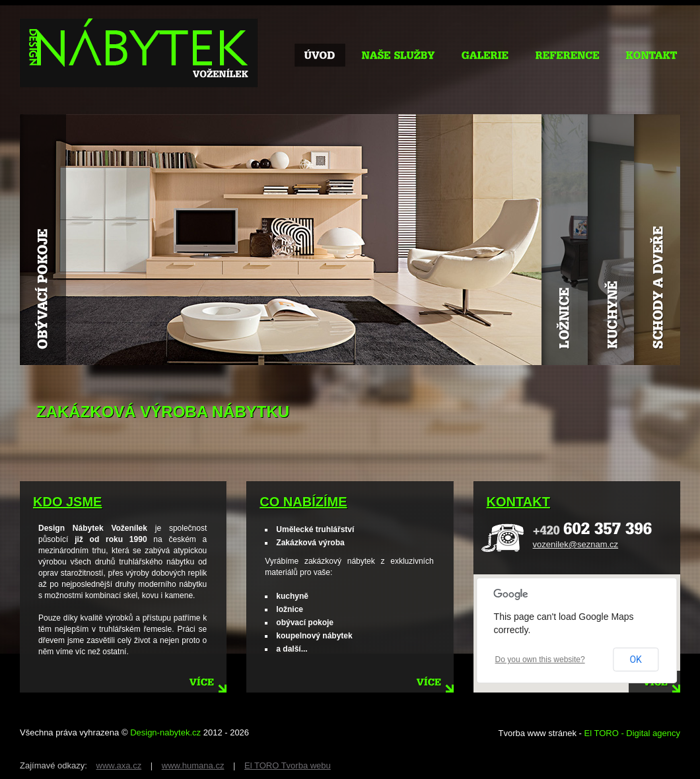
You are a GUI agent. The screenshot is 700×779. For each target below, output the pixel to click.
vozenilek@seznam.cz (576, 544)
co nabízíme (303, 502)
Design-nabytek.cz (165, 732)
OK (635, 660)
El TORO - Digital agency (632, 733)
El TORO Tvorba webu (288, 765)
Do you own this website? (540, 660)
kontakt (518, 502)
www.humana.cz (193, 765)
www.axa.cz (119, 765)
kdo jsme (67, 502)
